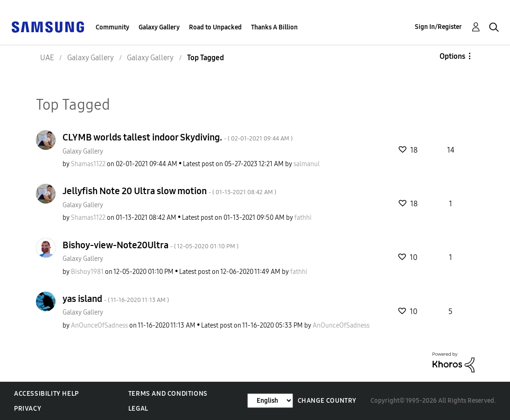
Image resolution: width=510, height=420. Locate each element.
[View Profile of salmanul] (307, 164)
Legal (138, 409)
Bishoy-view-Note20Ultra (150, 245)
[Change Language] (270, 401)
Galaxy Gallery (159, 27)
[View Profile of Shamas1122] (88, 164)
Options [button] (452, 56)
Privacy (28, 409)
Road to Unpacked (215, 27)
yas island (116, 299)
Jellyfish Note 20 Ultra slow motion (169, 191)
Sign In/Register (438, 27)
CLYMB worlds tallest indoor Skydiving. (178, 137)
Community (112, 27)
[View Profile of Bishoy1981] (87, 272)
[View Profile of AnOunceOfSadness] (99, 325)
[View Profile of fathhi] (303, 218)
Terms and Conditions (168, 394)
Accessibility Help (46, 394)
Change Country (327, 401)
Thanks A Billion (274, 27)
